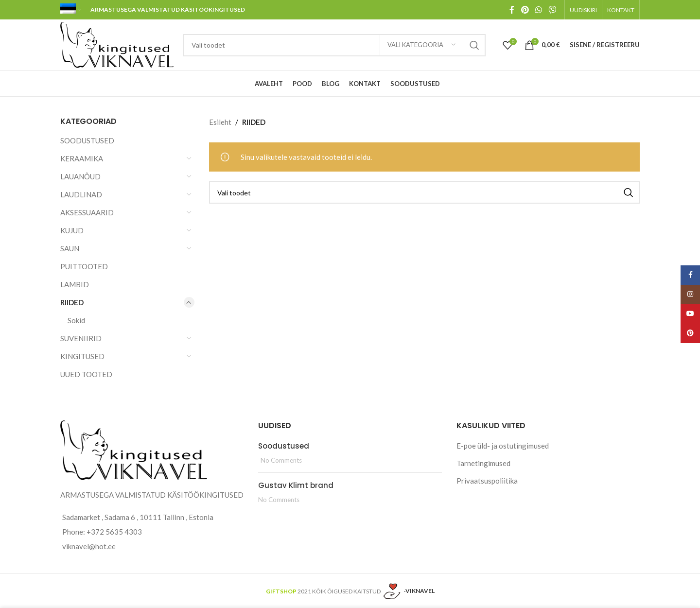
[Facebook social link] (512, 10)
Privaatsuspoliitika (487, 481)
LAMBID (75, 284)
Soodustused (284, 446)
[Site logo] (117, 44)
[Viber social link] (552, 10)
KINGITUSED (82, 356)
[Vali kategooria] (421, 45)
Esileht (220, 122)
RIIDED (72, 302)
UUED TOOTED (86, 374)
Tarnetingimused (483, 463)
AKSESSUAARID (87, 212)
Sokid (76, 320)
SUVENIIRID (81, 338)
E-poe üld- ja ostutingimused (503, 446)
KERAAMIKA (82, 158)
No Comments (281, 460)
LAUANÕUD (80, 176)
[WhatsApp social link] (538, 10)
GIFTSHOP (281, 591)
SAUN (70, 248)
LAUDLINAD (81, 194)
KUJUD (72, 230)
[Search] (334, 45)
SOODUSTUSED (87, 140)
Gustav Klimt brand (296, 485)
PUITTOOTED (84, 266)
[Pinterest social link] (525, 10)
